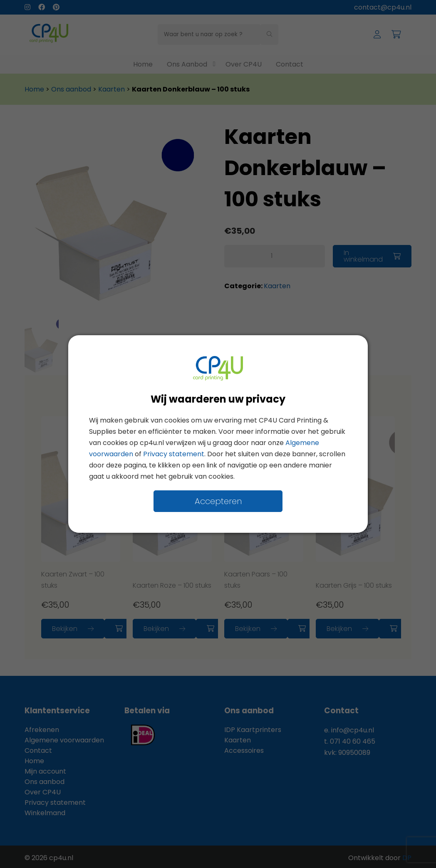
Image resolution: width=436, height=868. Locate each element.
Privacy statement (174, 454)
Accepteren (218, 501)
